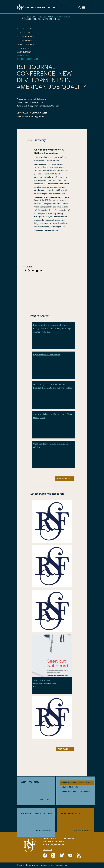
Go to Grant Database (80, 831)
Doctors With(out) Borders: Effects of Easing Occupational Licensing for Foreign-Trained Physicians (53, 328)
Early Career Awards (26, 33)
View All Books (65, 749)
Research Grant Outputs (27, 40)
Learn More (45, 799)
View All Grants (64, 479)
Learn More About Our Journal (76, 791)
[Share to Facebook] (25, 270)
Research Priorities (25, 29)
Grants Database (64, 17)
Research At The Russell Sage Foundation (42, 17)
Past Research (23, 48)
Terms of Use (61, 865)
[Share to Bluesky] (37, 270)
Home (23, 17)
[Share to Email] (41, 270)
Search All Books (70, 787)
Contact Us (47, 849)
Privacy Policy (47, 865)
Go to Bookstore (42, 831)
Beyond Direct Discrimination (47, 355)
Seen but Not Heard (42, 680)
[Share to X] (29, 270)
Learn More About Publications (76, 783)
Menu (82, 7)
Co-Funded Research (25, 44)
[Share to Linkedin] (33, 270)
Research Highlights (26, 37)
